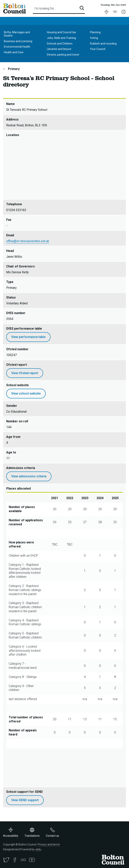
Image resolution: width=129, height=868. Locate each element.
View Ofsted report (25, 373)
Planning (95, 32)
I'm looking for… (45, 8)
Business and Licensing (18, 41)
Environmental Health (17, 47)
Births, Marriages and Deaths (17, 34)
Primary (13, 69)
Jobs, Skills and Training (61, 38)
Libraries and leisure (59, 49)
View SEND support (25, 800)
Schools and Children (60, 44)
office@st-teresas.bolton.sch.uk (28, 241)
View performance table (28, 337)
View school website (26, 393)
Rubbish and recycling (103, 44)
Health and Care (14, 52)
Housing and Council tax (61, 32)
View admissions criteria (29, 476)
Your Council (98, 49)
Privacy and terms (49, 844)
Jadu (38, 849)
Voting (94, 38)
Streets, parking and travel (63, 55)
